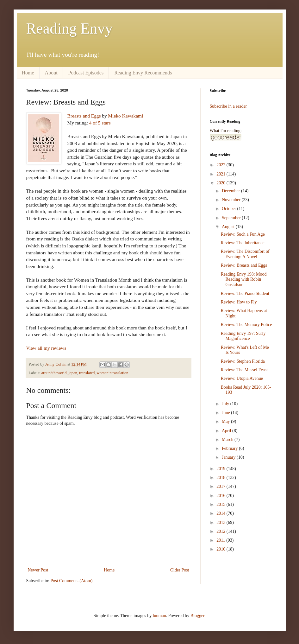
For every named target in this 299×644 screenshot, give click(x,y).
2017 (221, 486)
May (226, 421)
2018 (221, 478)
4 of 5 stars (100, 123)
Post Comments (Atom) (72, 581)
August (229, 227)
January (229, 457)
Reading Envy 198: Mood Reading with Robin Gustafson (243, 280)
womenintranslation (113, 373)
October (230, 209)
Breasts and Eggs (84, 116)
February (230, 448)
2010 (221, 549)
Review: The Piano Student (245, 293)
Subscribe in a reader (228, 106)
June (226, 413)
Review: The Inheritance (242, 243)
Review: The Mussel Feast (244, 370)
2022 (221, 165)
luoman (159, 616)
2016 (221, 496)
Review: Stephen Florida (243, 361)
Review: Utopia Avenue (242, 378)
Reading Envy (69, 28)
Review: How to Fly (239, 302)
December (231, 191)
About (51, 73)
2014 (221, 513)
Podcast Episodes (86, 73)
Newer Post (38, 570)
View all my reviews (46, 348)
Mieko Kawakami (126, 116)
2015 (221, 504)
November (232, 200)
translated (87, 373)
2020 (221, 183)
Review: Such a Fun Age (243, 234)
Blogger (197, 616)
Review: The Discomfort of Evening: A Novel (245, 254)
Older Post (180, 570)
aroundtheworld (54, 373)
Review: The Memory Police (246, 325)
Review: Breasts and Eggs (244, 265)
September (232, 218)
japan (73, 373)
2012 (221, 531)
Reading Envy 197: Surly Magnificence (243, 336)
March (228, 440)
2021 (221, 174)
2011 (221, 540)
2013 (221, 523)
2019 (221, 469)
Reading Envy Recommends (143, 73)
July (226, 404)
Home (28, 73)
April (227, 431)
